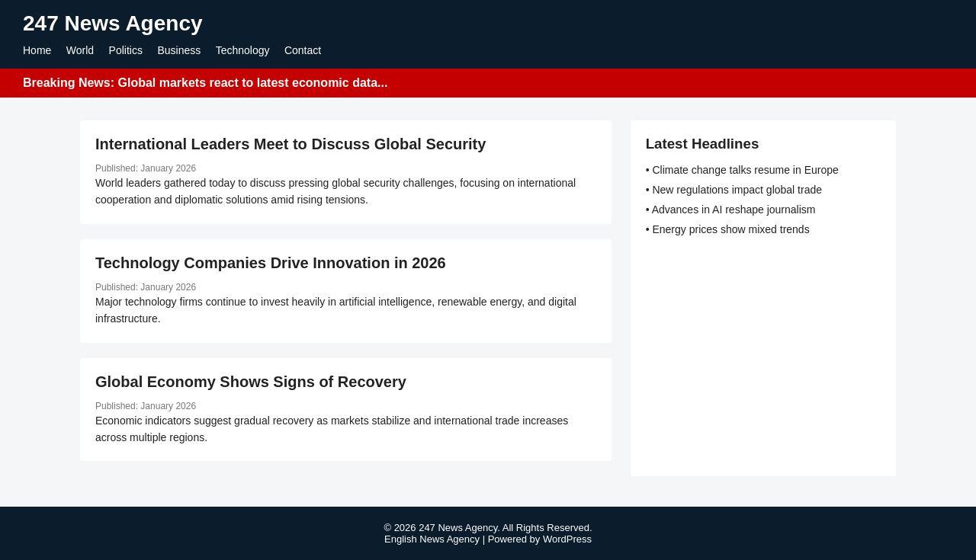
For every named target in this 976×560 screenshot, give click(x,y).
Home (37, 50)
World (80, 50)
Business (179, 50)
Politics (126, 50)
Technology (243, 50)
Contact (303, 50)
